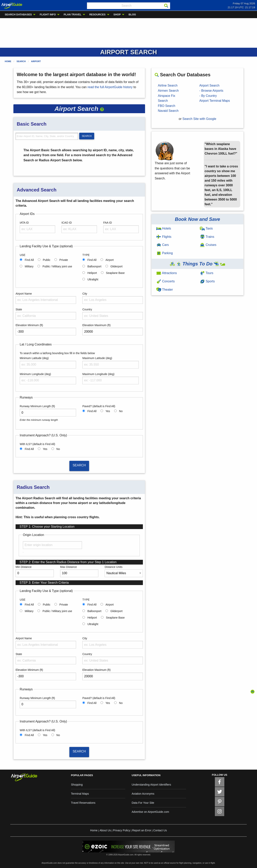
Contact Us (160, 830)
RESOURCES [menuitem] (97, 14)
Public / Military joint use (57, 266)
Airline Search (168, 85)
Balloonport (94, 266)
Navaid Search (168, 111)
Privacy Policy (122, 830)
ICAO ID (67, 223)
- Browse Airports (211, 91)
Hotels (164, 228)
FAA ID (108, 223)
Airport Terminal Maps (215, 101)
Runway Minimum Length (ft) (37, 406)
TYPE (86, 255)
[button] (102, 109)
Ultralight (93, 279)
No (121, 411)
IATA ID (24, 223)
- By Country (208, 96)
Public (47, 260)
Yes (108, 411)
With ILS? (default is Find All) (37, 444)
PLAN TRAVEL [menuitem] (73, 14)
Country (87, 309)
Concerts (165, 281)
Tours (207, 273)
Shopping (77, 785)
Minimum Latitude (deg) (34, 358)
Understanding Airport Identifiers (151, 785)
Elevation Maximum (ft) (96, 325)
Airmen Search (168, 91)
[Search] (166, 6)
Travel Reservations (83, 803)
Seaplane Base (115, 273)
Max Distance (68, 567)
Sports (207, 281)
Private (64, 260)
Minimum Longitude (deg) (35, 374)
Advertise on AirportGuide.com (150, 812)
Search (21, 61)
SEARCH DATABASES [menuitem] (18, 14)
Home (8, 61)
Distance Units (114, 567)
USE (23, 255)
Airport (36, 61)
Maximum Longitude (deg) (98, 374)
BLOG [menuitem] (132, 14)
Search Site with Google (199, 119)
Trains (207, 237)
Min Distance (24, 567)
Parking (165, 253)
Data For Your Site (143, 803)
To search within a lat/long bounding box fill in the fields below (57, 353)
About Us (105, 830)
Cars (162, 245)
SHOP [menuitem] (117, 14)
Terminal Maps (80, 794)
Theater (165, 290)
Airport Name (24, 294)
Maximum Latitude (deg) (97, 358)
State (19, 309)
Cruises (208, 245)
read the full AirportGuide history (110, 87)
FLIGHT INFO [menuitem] (48, 14)
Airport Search (209, 85)
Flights (164, 237)
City (85, 294)
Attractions (167, 273)
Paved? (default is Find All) (99, 406)
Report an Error (142, 830)
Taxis (206, 228)
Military (29, 266)
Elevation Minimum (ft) (29, 325)
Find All (29, 260)
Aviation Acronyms (143, 794)
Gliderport (116, 266)
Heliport (92, 273)
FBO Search (167, 106)
